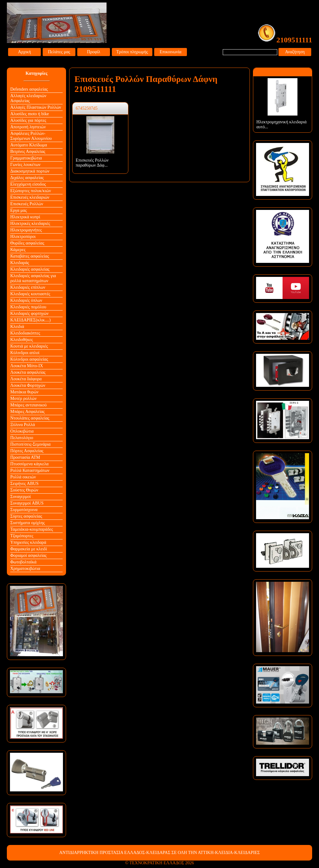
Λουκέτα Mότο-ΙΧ (27, 366)
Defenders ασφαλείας (29, 89)
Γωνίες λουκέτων (25, 165)
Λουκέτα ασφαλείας (28, 372)
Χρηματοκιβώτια (25, 569)
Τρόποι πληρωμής (132, 52)
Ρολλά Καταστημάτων (30, 470)
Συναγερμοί (21, 497)
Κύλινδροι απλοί (25, 353)
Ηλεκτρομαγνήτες (26, 230)
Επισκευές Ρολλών (27, 204)
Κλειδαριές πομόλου (28, 307)
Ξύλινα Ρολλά (23, 425)
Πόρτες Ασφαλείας (27, 451)
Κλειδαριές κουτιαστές (30, 294)
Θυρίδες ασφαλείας (27, 243)
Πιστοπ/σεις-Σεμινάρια (30, 444)
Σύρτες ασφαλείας (26, 516)
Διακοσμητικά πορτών (30, 171)
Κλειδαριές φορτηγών (29, 313)
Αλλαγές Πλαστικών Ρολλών (36, 107)
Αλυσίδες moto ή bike (30, 114)
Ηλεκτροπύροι (23, 237)
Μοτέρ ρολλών (24, 398)
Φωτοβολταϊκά (23, 562)
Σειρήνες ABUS (24, 484)
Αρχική (24, 52)
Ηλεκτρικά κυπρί (25, 217)
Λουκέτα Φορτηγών (28, 385)
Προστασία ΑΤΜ (25, 457)
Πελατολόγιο (22, 438)
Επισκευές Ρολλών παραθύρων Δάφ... (92, 163)
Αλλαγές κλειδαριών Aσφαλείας (28, 98)
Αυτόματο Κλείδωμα (29, 145)
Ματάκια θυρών (24, 392)
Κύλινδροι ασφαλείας (29, 359)
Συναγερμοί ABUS (27, 503)
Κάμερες (18, 250)
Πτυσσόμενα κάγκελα (29, 464)
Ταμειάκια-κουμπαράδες (32, 529)
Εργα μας (19, 210)
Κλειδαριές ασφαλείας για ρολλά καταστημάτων (33, 278)
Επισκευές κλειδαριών (30, 197)
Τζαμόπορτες (22, 536)
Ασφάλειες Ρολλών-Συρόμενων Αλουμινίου (31, 136)
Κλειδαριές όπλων (26, 300)
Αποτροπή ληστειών (28, 127)
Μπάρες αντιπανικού (29, 405)
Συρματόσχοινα (24, 510)
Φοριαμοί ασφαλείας (29, 555)
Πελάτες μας (59, 52)
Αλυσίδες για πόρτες (28, 120)
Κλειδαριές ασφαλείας (30, 269)
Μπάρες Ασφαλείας (27, 412)
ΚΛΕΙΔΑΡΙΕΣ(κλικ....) (31, 320)
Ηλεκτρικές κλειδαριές (30, 223)
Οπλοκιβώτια (22, 431)
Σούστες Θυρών (24, 490)
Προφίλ (94, 52)
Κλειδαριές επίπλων (28, 287)
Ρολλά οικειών (23, 477)
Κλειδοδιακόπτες (25, 333)
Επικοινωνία (171, 52)
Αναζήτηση (295, 52)
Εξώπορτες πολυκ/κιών (31, 191)
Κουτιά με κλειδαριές (29, 346)
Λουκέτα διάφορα (26, 379)
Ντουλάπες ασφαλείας (30, 418)
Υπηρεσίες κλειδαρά (28, 542)
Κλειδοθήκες (22, 340)
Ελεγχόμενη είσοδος (28, 184)
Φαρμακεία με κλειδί (29, 549)
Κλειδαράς (20, 263)
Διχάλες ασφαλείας (27, 178)
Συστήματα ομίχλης (28, 523)
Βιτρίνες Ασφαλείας (28, 152)
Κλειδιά (17, 327)
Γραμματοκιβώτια (26, 158)
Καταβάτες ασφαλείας (30, 256)
